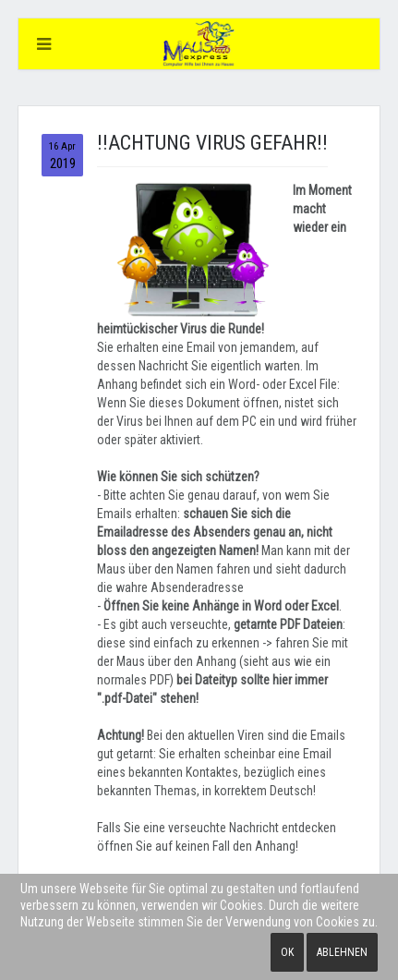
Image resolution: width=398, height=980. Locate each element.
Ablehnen (342, 952)
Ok (287, 952)
